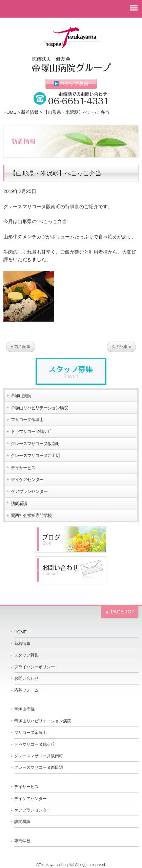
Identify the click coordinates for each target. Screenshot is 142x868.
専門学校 (22, 841)
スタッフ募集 (71, 84)
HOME (10, 112)
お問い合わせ (26, 678)
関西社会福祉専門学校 (31, 516)
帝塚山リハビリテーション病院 (39, 408)
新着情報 (30, 112)
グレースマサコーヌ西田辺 (35, 456)
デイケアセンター (27, 480)
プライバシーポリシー (35, 667)
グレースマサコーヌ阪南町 (35, 444)
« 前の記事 (21, 347)
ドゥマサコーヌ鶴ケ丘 (31, 432)
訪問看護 (19, 504)
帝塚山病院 (21, 396)
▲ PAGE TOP (120, 612)
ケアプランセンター (29, 492)
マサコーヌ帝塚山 (27, 420)
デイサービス (23, 468)
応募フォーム (26, 690)
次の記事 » (121, 347)
